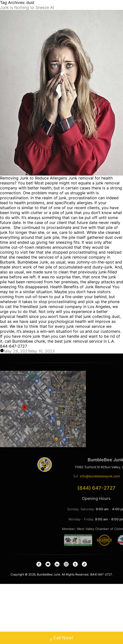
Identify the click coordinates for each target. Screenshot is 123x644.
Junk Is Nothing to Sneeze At (27, 7)
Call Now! (61, 638)
